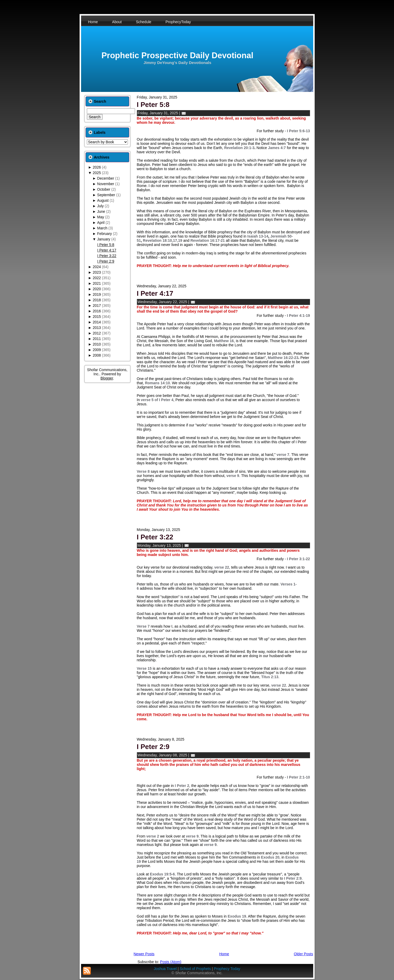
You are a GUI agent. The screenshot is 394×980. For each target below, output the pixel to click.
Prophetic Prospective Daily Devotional (177, 55)
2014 (97, 322)
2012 (97, 333)
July (100, 206)
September (106, 195)
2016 (97, 311)
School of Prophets (195, 969)
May (101, 217)
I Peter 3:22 (107, 256)
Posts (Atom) (171, 962)
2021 (97, 283)
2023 (97, 272)
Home (224, 954)
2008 (97, 355)
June (101, 211)
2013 (97, 328)
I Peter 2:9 (106, 261)
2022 (97, 278)
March (102, 228)
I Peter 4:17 (107, 250)
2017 (97, 306)
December (106, 178)
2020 (97, 289)
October (104, 189)
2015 (97, 317)
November (106, 184)
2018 (97, 300)
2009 (97, 350)
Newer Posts (144, 954)
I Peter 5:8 (106, 245)
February (104, 234)
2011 (97, 339)
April (101, 223)
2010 (97, 344)
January (104, 239)
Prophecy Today (227, 969)
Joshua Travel (165, 969)
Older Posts (303, 954)
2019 (97, 294)
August (103, 200)
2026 (97, 167)
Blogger (107, 378)
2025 (97, 173)
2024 (97, 267)
